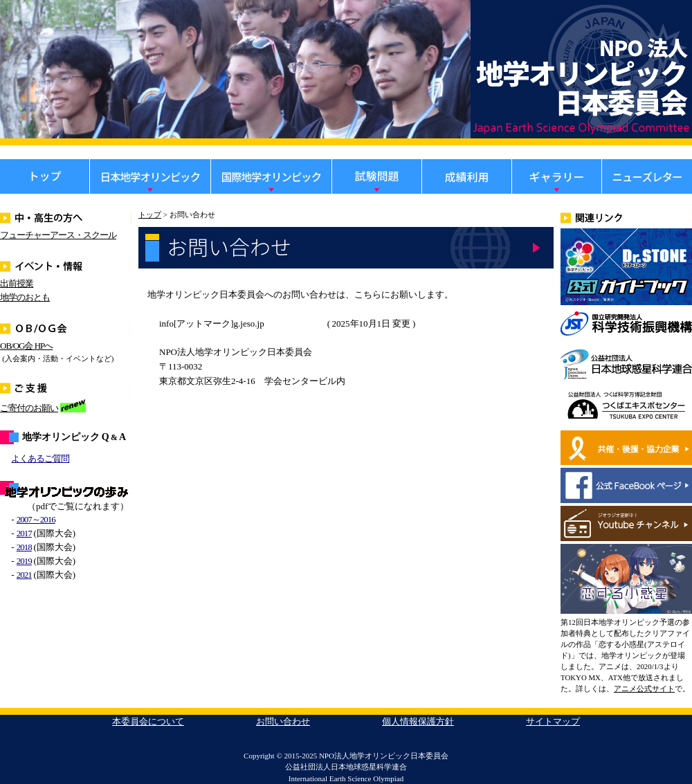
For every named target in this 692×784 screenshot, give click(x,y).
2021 (24, 575)
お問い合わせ (283, 721)
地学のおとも (25, 297)
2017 (24, 533)
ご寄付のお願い (29, 408)
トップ (150, 215)
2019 (24, 561)
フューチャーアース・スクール (58, 235)
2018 (24, 547)
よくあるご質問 (40, 458)
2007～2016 (36, 519)
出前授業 (17, 283)
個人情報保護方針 (418, 721)
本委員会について (148, 721)
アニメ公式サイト (644, 689)
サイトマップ (553, 721)
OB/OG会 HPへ (26, 346)
